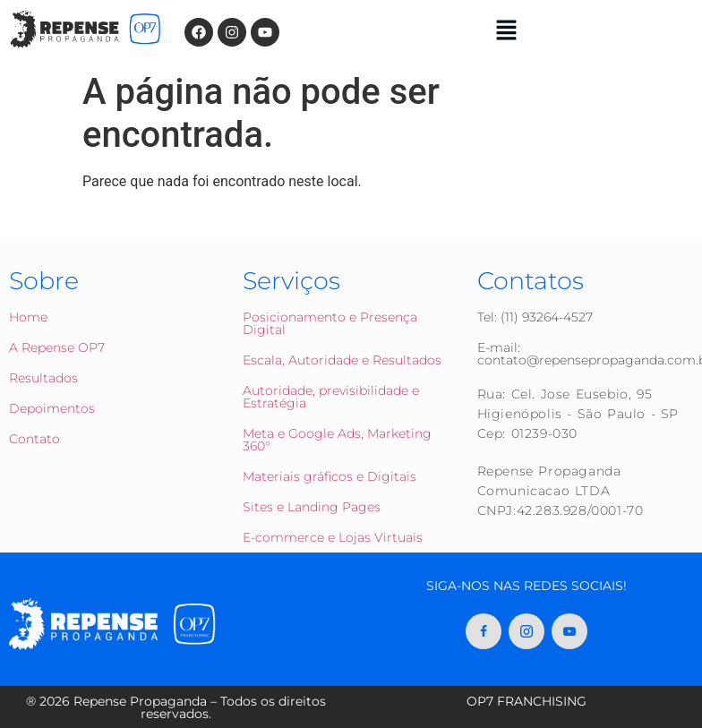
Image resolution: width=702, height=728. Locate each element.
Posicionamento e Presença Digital (330, 323)
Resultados (43, 378)
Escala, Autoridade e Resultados (342, 360)
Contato (34, 439)
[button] (507, 31)
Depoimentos (52, 408)
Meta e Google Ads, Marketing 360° (337, 440)
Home (28, 317)
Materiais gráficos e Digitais (330, 476)
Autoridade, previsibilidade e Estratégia (331, 397)
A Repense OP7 (57, 347)
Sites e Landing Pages (312, 507)
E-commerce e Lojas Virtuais (333, 537)
